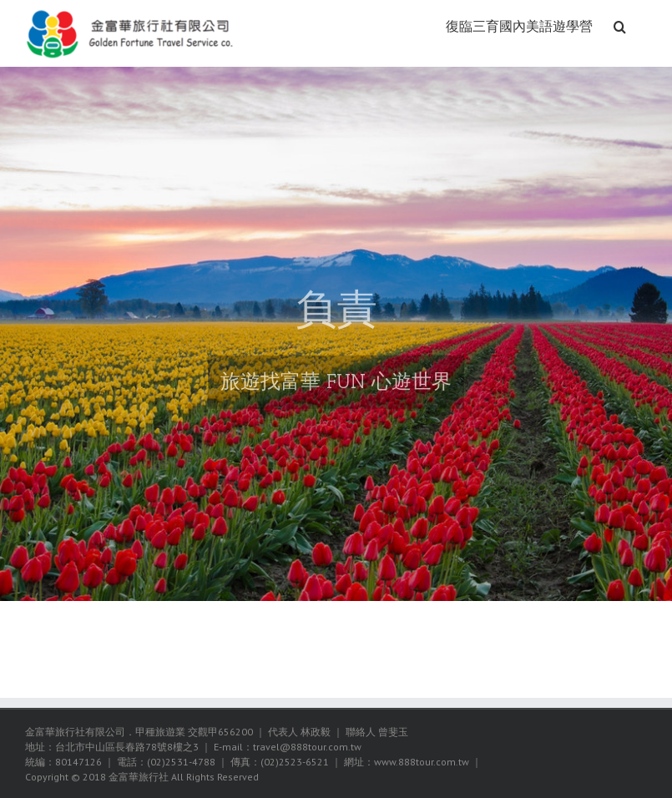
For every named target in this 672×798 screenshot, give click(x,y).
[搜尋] (620, 25)
